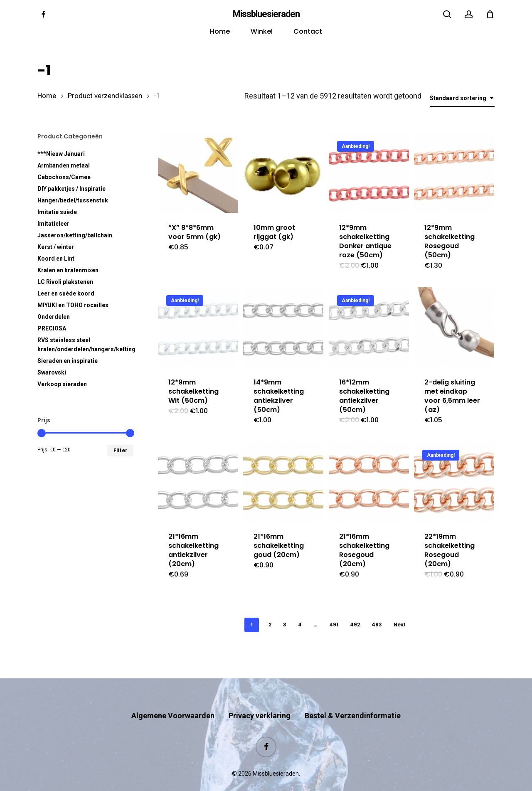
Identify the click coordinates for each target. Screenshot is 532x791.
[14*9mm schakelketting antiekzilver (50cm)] (283, 327)
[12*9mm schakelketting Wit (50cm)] (198, 327)
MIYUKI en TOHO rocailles (73, 305)
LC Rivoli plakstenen (65, 282)
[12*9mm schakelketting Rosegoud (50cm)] (454, 173)
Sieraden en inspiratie (68, 361)
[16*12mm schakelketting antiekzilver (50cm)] (369, 327)
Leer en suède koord (66, 293)
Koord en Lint (56, 259)
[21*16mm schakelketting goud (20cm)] (283, 482)
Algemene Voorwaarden (173, 699)
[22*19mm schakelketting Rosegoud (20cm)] (454, 482)
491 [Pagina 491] (334, 625)
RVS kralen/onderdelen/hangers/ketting (85, 345)
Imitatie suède (57, 212)
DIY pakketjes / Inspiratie (71, 189)
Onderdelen (54, 317)
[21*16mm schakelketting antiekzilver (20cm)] (198, 482)
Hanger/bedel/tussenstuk (73, 200)
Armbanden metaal (64, 165)
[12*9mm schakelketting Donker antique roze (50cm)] (369, 173)
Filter (120, 450)
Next (400, 625)
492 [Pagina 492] (355, 625)
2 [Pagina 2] (270, 625)
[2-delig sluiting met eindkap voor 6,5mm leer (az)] (454, 327)
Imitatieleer (53, 224)
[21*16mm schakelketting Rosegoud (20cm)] (369, 482)
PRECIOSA (52, 328)
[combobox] (462, 98)
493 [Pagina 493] (377, 625)
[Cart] (490, 14)
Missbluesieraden (266, 14)
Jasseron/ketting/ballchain (75, 235)
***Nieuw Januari (61, 154)
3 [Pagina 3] (285, 625)
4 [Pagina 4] (300, 625)
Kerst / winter (56, 247)
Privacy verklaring (260, 699)
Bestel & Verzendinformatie (353, 699)
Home (47, 96)
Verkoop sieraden (62, 384)
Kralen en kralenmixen (68, 270)
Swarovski (52, 372)
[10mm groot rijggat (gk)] (283, 173)
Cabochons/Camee (64, 177)
